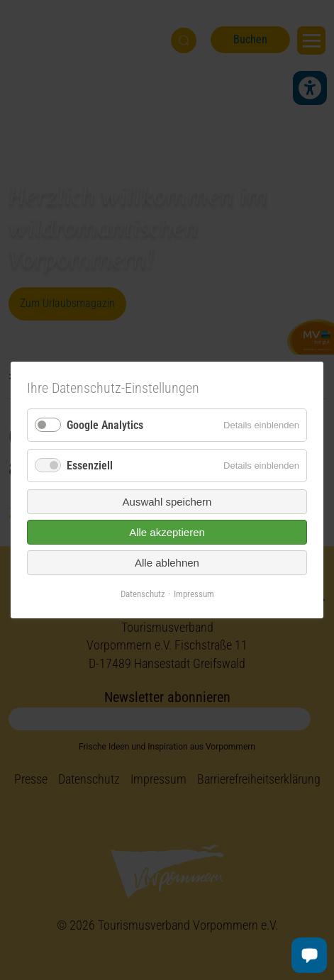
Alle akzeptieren (167, 532)
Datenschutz (143, 594)
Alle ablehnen (167, 563)
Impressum (194, 594)
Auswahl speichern (167, 502)
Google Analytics (105, 425)
